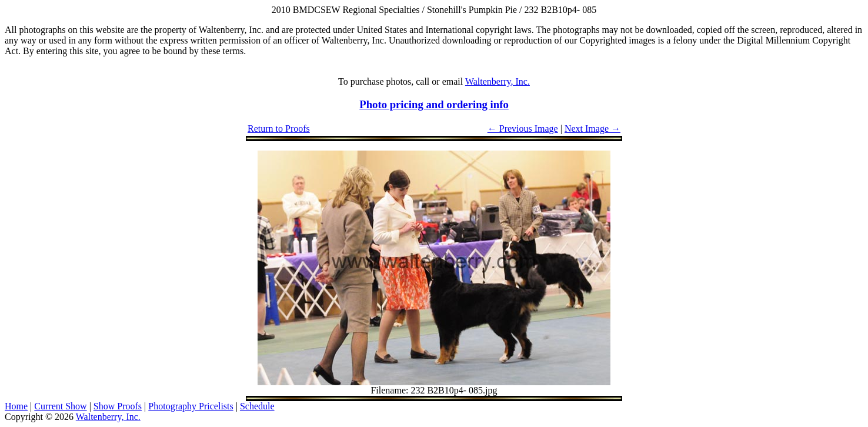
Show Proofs (118, 406)
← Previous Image (523, 129)
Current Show (60, 406)
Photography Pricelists (191, 406)
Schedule (257, 406)
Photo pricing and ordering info (434, 104)
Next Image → (592, 129)
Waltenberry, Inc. (498, 81)
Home (16, 406)
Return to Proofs (279, 129)
